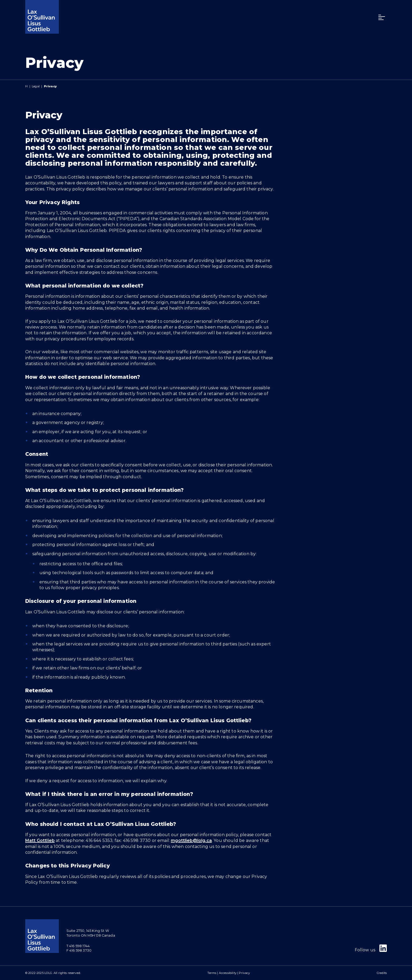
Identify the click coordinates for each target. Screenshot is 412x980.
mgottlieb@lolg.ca (191, 840)
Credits (382, 973)
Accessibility (228, 973)
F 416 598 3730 (79, 950)
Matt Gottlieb (40, 840)
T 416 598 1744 (78, 946)
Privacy (244, 973)
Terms (212, 973)
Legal (36, 86)
